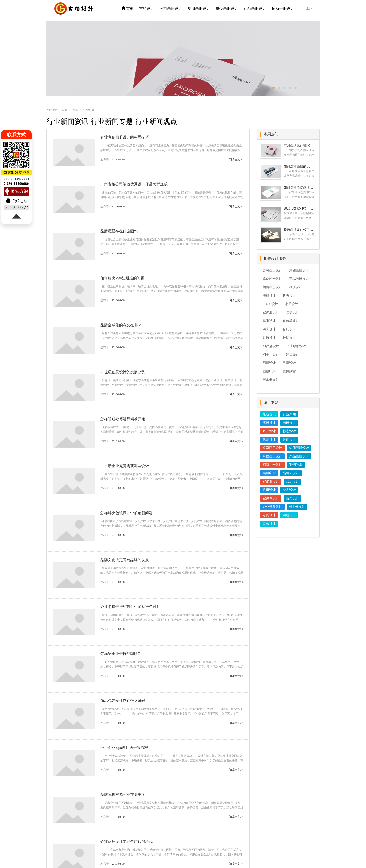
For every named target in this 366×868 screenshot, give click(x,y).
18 (204, 816)
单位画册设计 (227, 9)
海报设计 (269, 296)
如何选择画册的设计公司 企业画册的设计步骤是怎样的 (300, 166)
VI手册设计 (271, 354)
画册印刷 (269, 371)
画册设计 (296, 287)
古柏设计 (147, 9)
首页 (128, 9)
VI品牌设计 (271, 346)
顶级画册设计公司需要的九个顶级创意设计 (300, 229)
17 (193, 816)
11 (171, 816)
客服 (309, 8)
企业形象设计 (296, 346)
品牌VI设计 (291, 473)
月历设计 (269, 338)
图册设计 (269, 363)
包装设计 (292, 312)
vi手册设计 (297, 507)
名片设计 (292, 304)
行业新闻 (289, 414)
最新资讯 (269, 414)
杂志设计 (269, 329)
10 (159, 816)
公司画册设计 (171, 9)
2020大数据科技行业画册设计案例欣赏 (300, 208)
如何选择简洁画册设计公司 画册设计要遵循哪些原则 (300, 187)
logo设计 (255, 854)
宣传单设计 (291, 321)
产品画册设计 (255, 9)
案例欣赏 (289, 371)
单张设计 (269, 321)
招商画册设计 (272, 287)
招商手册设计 (283, 9)
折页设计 (289, 296)
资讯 (75, 110)
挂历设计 (289, 338)
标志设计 (289, 431)
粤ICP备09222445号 (232, 854)
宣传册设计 (271, 312)
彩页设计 (293, 354)
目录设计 (289, 363)
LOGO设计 (270, 304)
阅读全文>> (236, 160)
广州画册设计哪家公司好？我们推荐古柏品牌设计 (300, 145)
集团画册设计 (199, 9)
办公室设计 (272, 854)
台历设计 (289, 329)
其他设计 (289, 439)
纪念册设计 (271, 380)
